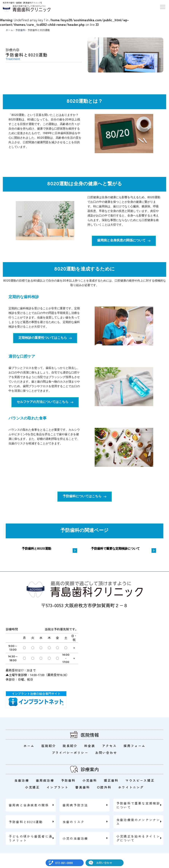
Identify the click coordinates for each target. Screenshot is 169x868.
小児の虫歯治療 (75, 838)
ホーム (9, 30)
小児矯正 (32, 787)
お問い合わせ (104, 863)
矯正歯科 (111, 780)
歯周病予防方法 (75, 805)
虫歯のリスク (73, 822)
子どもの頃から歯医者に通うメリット (31, 838)
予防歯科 (20, 30)
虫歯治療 (22, 780)
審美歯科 (83, 787)
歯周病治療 (45, 780)
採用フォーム (134, 746)
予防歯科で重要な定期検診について (138, 805)
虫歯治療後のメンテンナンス (138, 822)
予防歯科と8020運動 (26, 822)
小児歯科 (90, 780)
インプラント (58, 787)
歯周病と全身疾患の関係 (29, 805)
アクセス (109, 746)
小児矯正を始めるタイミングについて (138, 838)
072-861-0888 (64, 863)
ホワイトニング (131, 787)
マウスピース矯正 (140, 780)
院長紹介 (70, 746)
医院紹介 (49, 746)
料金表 (90, 746)
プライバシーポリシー (70, 753)
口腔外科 (104, 787)
